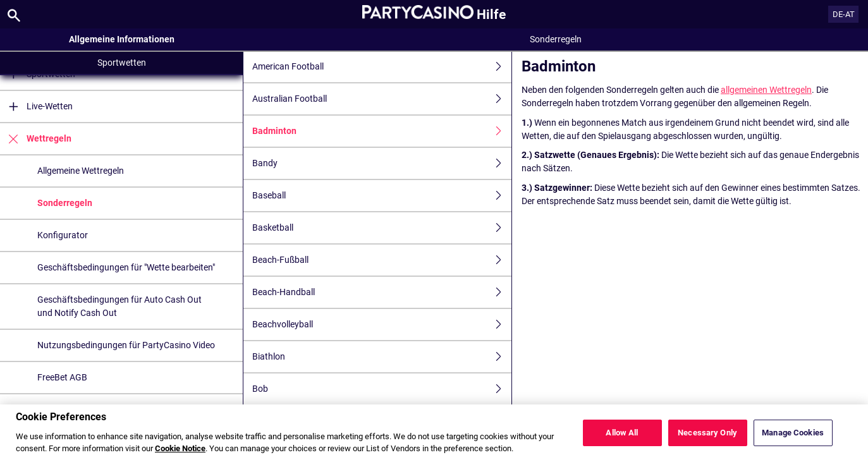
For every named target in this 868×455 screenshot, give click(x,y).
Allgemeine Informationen (122, 39)
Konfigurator (63, 235)
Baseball (382, 196)
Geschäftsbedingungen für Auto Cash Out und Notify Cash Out (119, 306)
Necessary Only (707, 438)
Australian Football (382, 99)
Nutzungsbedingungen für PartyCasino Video (126, 345)
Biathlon (382, 357)
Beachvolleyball (382, 325)
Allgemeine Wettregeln (81, 171)
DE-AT (844, 14)
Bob (382, 389)
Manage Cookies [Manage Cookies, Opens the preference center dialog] (793, 438)
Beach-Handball (382, 292)
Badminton (382, 131)
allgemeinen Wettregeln (766, 90)
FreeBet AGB (62, 377)
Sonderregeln (65, 203)
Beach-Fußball (382, 260)
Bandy (382, 163)
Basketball (382, 228)
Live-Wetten (36, 106)
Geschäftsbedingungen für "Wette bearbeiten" (126, 267)
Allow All (622, 438)
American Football (382, 67)
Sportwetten (122, 63)
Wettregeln (36, 139)
